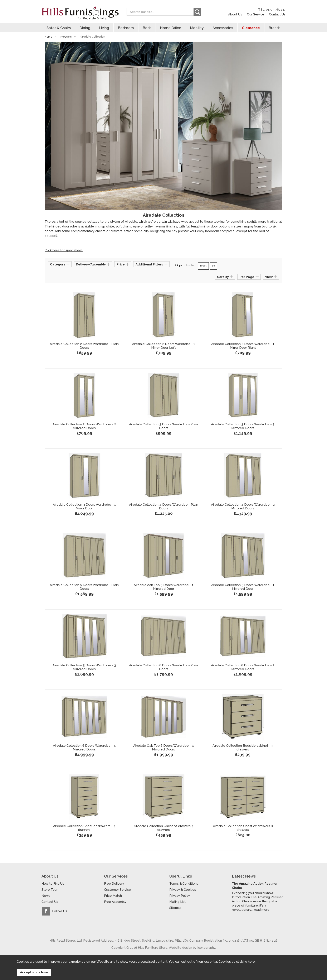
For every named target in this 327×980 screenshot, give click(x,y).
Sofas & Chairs (59, 28)
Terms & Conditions (184, 884)
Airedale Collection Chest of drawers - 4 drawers (84, 828)
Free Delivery (114, 884)
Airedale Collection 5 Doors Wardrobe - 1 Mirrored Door (243, 587)
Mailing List (177, 902)
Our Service (256, 14)
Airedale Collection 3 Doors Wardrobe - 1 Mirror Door (84, 506)
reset (203, 266)
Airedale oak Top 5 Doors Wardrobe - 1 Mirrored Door (163, 587)
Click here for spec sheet (64, 250)
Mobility (197, 28)
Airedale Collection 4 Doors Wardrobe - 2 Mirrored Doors (243, 506)
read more (262, 910)
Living (104, 28)
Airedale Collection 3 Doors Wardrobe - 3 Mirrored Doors (243, 426)
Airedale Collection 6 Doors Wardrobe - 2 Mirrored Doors (243, 667)
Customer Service (118, 890)
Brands (275, 28)
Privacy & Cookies (183, 890)
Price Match (113, 896)
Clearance (251, 28)
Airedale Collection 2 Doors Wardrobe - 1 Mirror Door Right (243, 346)
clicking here (245, 962)
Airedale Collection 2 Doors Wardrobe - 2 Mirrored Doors (84, 426)
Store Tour (50, 890)
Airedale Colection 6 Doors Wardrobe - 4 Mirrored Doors (84, 748)
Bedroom (126, 28)
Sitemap (175, 908)
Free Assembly (115, 902)
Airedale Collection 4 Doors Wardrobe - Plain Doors (164, 506)
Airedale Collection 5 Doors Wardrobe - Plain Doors (84, 587)
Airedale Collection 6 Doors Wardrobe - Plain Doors (163, 667)
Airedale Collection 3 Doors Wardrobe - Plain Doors (163, 426)
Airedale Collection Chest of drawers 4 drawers (163, 828)
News (46, 896)
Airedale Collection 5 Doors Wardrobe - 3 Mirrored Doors (84, 667)
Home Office (171, 28)
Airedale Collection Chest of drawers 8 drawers (243, 828)
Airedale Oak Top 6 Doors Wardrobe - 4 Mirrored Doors (164, 748)
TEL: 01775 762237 (272, 10)
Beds (147, 28)
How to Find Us (53, 884)
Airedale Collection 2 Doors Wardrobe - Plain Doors (84, 346)
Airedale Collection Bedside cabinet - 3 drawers (243, 748)
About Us (235, 14)
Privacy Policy (180, 896)
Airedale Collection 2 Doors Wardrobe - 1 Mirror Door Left (163, 346)
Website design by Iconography (192, 948)
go (213, 266)
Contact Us (277, 14)
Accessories (223, 28)
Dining (85, 28)
